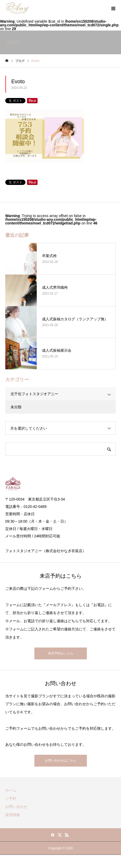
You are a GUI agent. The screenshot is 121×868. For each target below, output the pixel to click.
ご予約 (11, 798)
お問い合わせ (16, 807)
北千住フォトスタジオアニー (34, 394)
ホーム (11, 790)
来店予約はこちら (61, 653)
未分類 (16, 407)
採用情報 (13, 815)
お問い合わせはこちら (61, 761)
